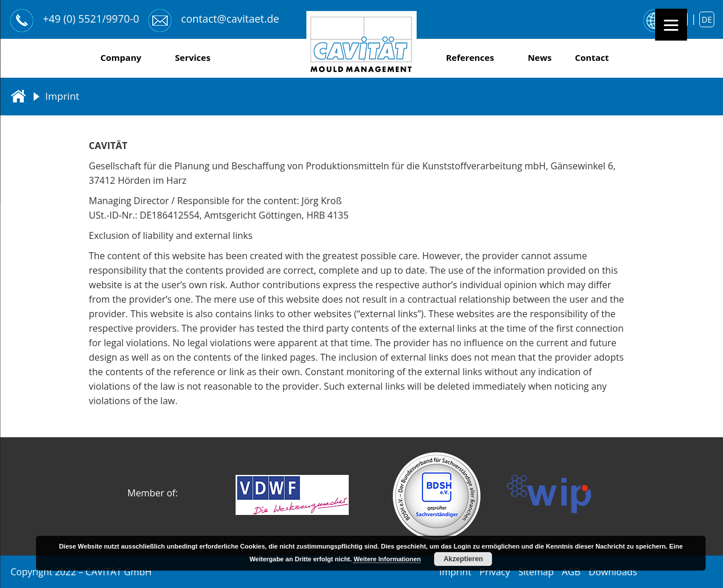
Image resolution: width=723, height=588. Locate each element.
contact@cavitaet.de (230, 19)
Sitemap (536, 572)
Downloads (613, 572)
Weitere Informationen (387, 559)
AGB (571, 572)
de (707, 19)
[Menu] (671, 25)
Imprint (455, 572)
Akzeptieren (463, 559)
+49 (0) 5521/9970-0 (91, 19)
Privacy (495, 572)
